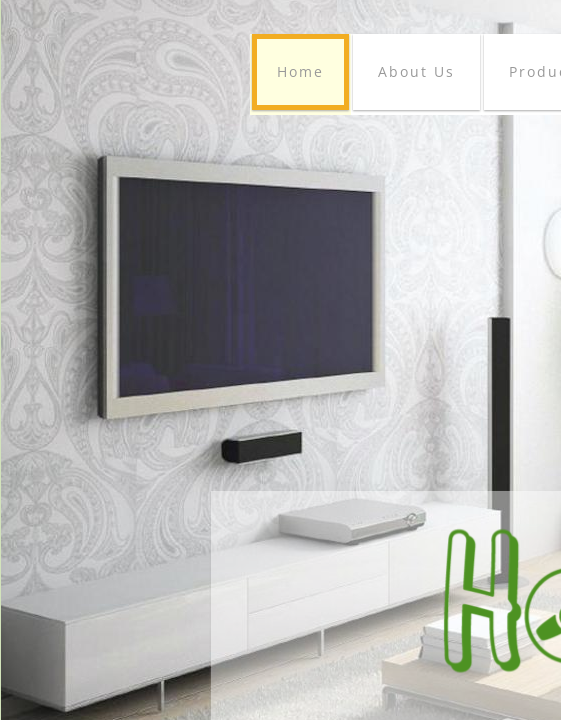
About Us (416, 71)
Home (300, 71)
